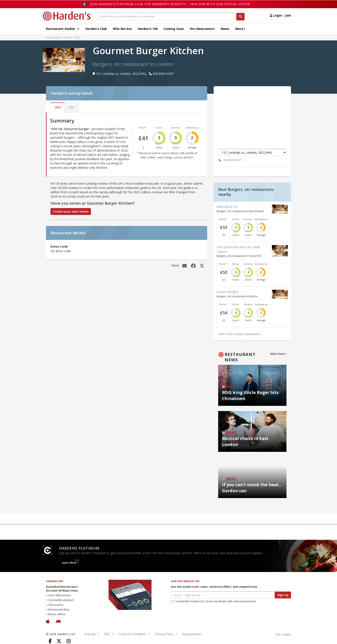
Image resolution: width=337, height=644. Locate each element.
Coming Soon (174, 29)
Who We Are (122, 29)
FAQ (107, 634)
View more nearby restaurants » (240, 334)
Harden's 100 (148, 29)
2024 (58, 107)
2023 (72, 107)
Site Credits (283, 634)
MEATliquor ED (227, 207)
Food (159, 128)
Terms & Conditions (132, 634)
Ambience (192, 128)
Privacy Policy (164, 634)
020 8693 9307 (230, 160)
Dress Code (59, 246)
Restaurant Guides (63, 29)
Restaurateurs (192, 634)
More (240, 29)
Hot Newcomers (202, 29)
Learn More (69, 563)
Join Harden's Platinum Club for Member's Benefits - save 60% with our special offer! (170, 4)
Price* (142, 128)
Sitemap (90, 634)
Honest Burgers (228, 292)
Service (176, 128)
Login (276, 15)
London (68, 37)
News (225, 29)
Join (288, 15)
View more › (278, 354)
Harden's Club (96, 29)
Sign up (283, 595)
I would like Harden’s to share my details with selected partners (214, 601)
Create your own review (71, 211)
